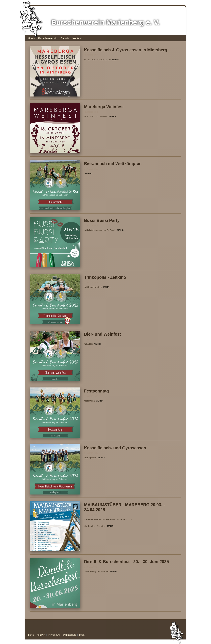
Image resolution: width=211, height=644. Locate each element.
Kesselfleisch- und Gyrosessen (115, 448)
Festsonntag (97, 391)
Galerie (65, 38)
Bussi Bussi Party (102, 220)
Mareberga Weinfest (104, 107)
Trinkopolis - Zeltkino (105, 277)
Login (82, 635)
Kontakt (77, 38)
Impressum (54, 635)
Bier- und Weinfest (102, 334)
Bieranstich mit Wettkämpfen (113, 164)
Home (31, 38)
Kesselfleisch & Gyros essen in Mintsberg (126, 50)
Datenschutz (69, 635)
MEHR (116, 60)
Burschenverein (48, 38)
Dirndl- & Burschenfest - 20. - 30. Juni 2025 (126, 562)
